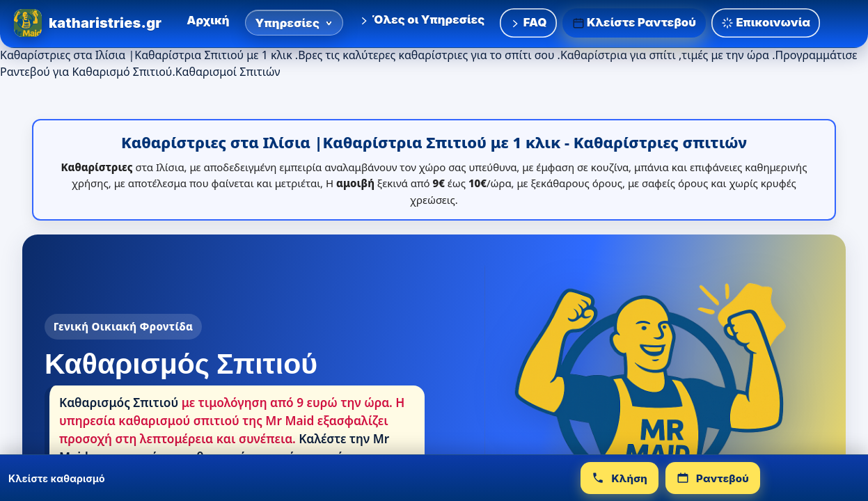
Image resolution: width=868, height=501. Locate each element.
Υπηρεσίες (294, 23)
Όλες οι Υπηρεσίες (421, 19)
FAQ (528, 22)
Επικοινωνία (766, 23)
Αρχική (208, 20)
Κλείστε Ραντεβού (634, 23)
